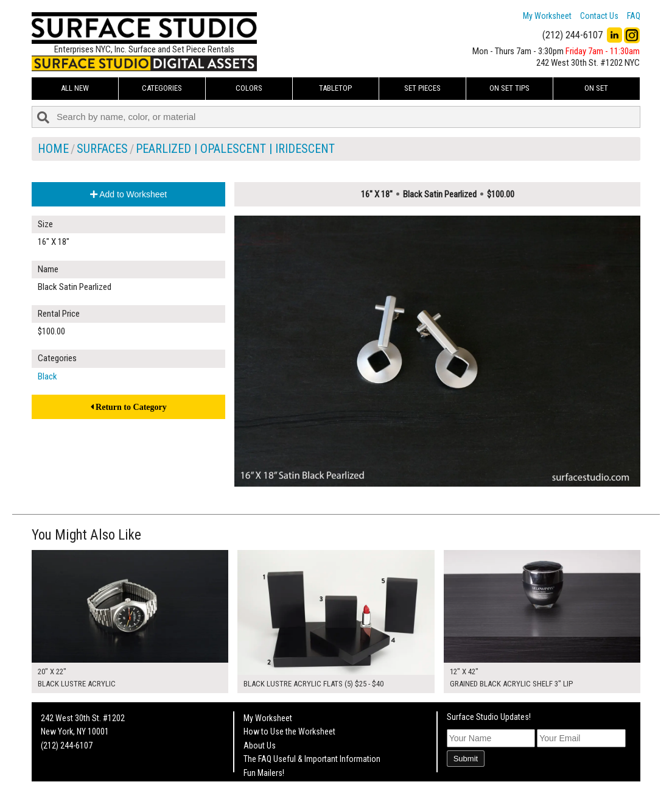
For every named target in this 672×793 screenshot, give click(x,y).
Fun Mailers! (264, 773)
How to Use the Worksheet (289, 731)
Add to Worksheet (128, 194)
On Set (596, 88)
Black (47, 376)
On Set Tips (509, 88)
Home (53, 149)
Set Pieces (422, 88)
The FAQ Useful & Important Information (312, 759)
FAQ (634, 16)
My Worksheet (547, 16)
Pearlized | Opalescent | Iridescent (235, 149)
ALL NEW (75, 88)
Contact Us (599, 16)
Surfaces (102, 149)
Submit (466, 759)
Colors (249, 88)
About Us (260, 745)
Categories (162, 88)
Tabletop (335, 88)
